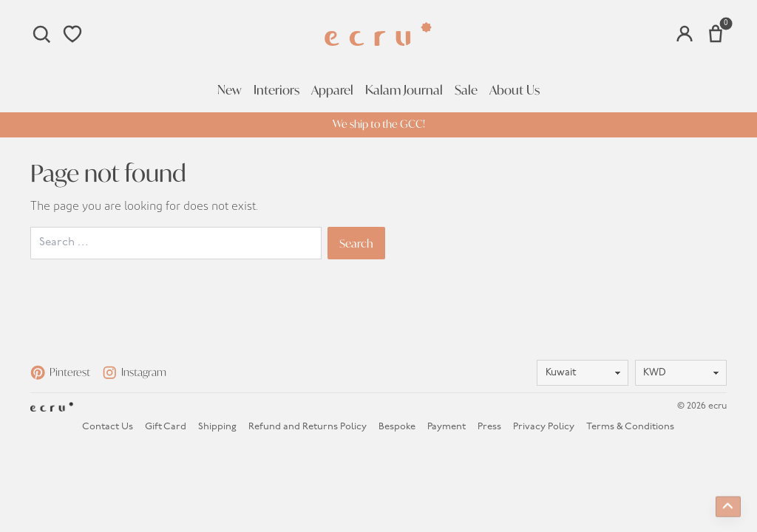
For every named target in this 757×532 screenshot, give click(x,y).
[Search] (41, 34)
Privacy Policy (544, 427)
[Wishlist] (72, 34)
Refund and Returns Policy (308, 427)
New (230, 90)
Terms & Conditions (630, 427)
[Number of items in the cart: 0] (716, 34)
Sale (466, 90)
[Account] (685, 34)
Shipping (217, 427)
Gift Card (166, 427)
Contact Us (108, 427)
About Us (515, 90)
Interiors (276, 90)
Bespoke (397, 427)
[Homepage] (378, 34)
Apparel (332, 90)
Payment (447, 427)
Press (489, 427)
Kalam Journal (404, 90)
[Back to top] (728, 505)
